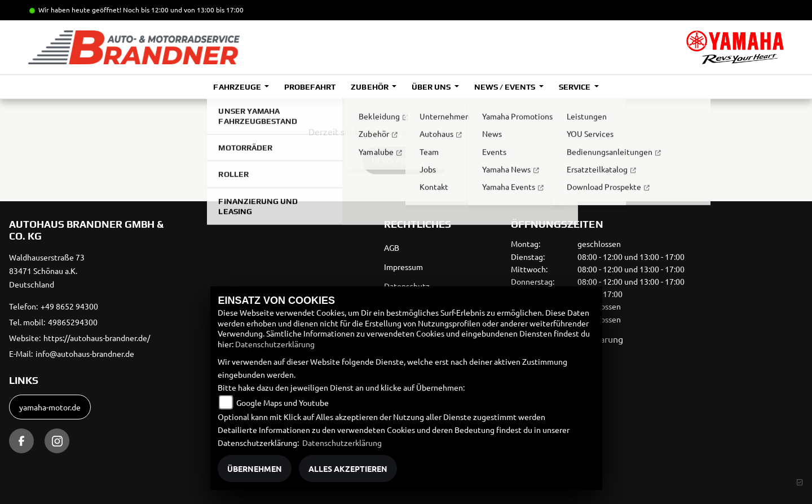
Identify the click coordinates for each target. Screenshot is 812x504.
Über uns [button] (432, 87)
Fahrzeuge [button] (238, 87)
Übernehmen (255, 468)
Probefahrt (310, 87)
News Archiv (398, 160)
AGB (392, 247)
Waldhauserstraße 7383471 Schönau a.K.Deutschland (47, 271)
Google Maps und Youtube (283, 403)
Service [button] (575, 87)
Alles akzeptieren (348, 468)
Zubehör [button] (370, 87)
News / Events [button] (506, 87)
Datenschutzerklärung (275, 344)
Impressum (403, 267)
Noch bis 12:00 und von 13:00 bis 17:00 (183, 10)
